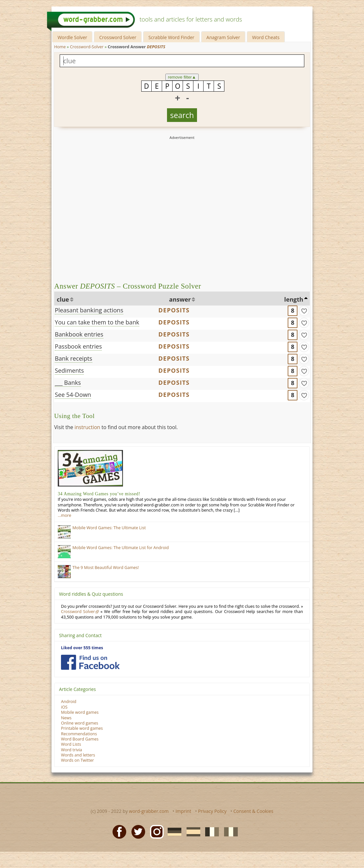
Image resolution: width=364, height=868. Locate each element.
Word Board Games (80, 739)
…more (64, 515)
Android (69, 702)
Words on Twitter (77, 760)
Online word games (80, 723)
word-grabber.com (149, 811)
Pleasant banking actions (89, 310)
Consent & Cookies (253, 811)
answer (180, 299)
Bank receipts (74, 358)
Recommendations (79, 734)
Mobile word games (80, 712)
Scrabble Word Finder (171, 37)
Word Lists (71, 744)
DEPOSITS (174, 310)
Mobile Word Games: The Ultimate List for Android (121, 548)
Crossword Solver (118, 37)
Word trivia (72, 750)
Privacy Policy (212, 811)
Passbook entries (78, 346)
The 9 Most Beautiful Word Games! (106, 568)
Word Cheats (266, 37)
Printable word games (82, 728)
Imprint (183, 811)
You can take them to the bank (97, 322)
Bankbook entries (79, 334)
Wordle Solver (72, 37)
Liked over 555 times (82, 648)
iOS (64, 707)
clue (63, 299)
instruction (87, 427)
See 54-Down (73, 395)
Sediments (69, 370)
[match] (304, 311)
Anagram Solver (223, 37)
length (294, 299)
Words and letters (78, 755)
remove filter (182, 77)
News (66, 718)
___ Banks (68, 382)
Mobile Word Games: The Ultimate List (109, 528)
